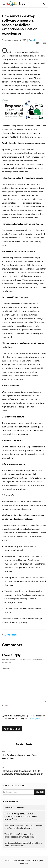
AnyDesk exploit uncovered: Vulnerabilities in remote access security (23, 844)
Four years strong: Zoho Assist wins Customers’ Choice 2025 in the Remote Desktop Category (21, 817)
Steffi (34, 40)
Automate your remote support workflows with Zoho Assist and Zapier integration (24, 827)
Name (5, 706)
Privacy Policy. (36, 719)
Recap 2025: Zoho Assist (15, 808)
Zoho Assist (11, 635)
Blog (22, 4)
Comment (7, 669)
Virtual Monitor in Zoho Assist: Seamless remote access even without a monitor (21, 836)
